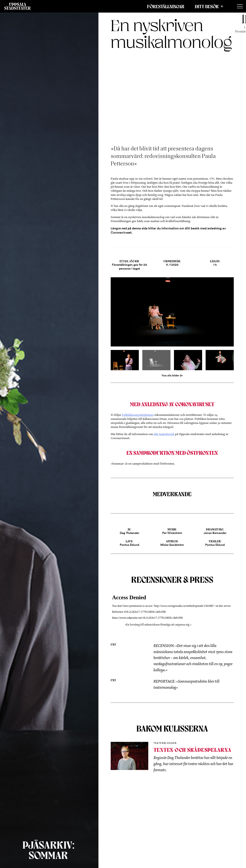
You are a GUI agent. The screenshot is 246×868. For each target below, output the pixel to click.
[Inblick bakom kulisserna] (129, 756)
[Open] (172, 315)
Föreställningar (166, 6)
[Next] (213, 315)
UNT (114, 644)
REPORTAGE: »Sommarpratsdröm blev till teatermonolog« (186, 684)
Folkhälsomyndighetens (138, 415)
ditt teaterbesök (164, 434)
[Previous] (131, 315)
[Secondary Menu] (240, 6)
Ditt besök (207, 6)
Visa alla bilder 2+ (172, 375)
